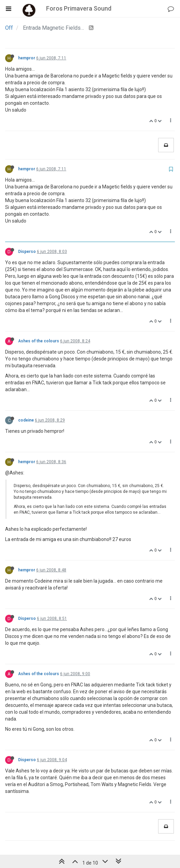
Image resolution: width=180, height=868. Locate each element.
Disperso (27, 252)
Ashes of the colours (39, 341)
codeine (26, 420)
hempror (27, 58)
